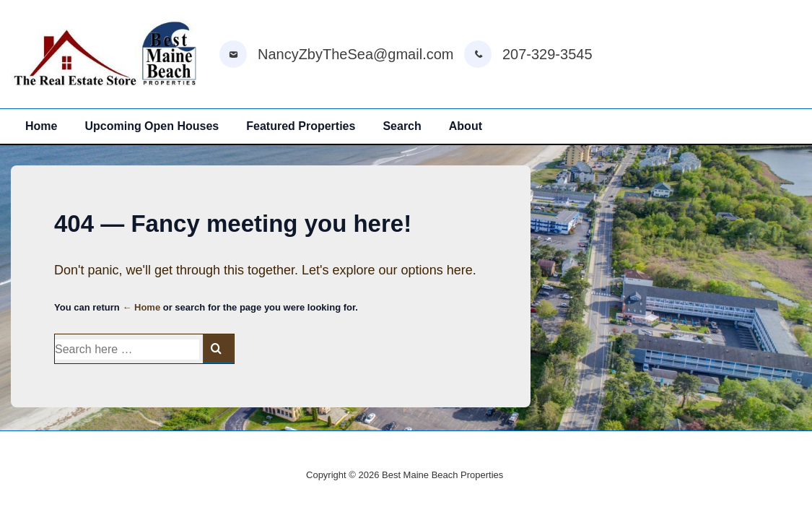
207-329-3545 (547, 54)
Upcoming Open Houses (152, 126)
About (466, 126)
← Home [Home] (141, 307)
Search (402, 126)
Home (41, 126)
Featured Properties (301, 126)
